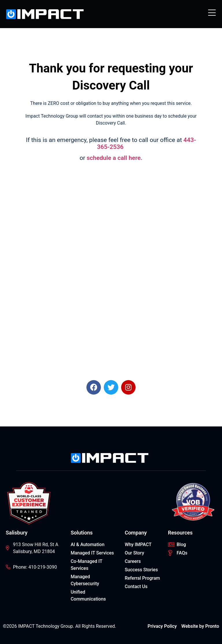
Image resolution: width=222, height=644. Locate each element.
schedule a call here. (115, 158)
